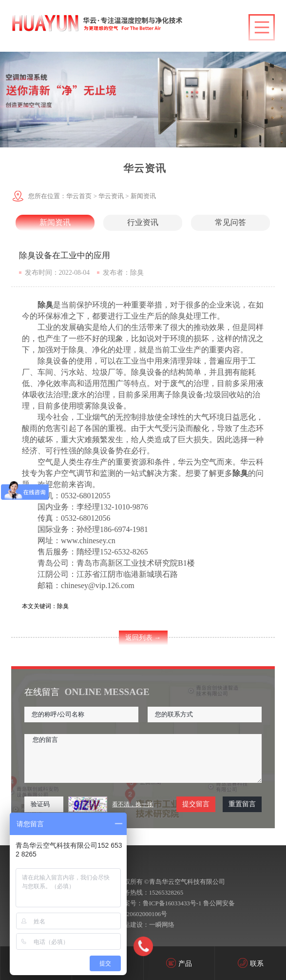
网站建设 (130, 925)
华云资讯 (111, 196)
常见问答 (230, 222)
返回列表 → (143, 638)
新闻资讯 (143, 196)
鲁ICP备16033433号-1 (172, 903)
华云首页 (79, 196)
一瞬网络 (162, 925)
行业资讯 (143, 222)
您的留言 (143, 758)
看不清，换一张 (133, 804)
